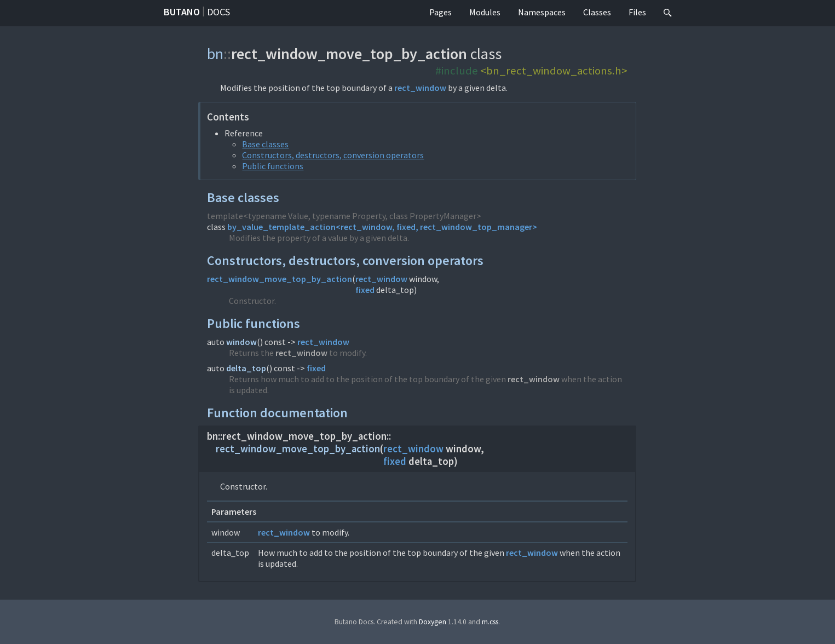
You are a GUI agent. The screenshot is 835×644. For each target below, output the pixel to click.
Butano (182, 12)
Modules (485, 12)
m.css (490, 622)
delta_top (246, 368)
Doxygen (433, 622)
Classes (597, 12)
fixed (365, 290)
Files (637, 12)
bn (215, 54)
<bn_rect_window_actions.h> (554, 71)
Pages (440, 12)
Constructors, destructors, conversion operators (333, 155)
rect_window (420, 88)
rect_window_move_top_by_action (280, 279)
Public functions (273, 166)
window (241, 342)
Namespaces (542, 12)
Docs (218, 12)
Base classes (265, 144)
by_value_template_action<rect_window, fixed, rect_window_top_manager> (382, 227)
